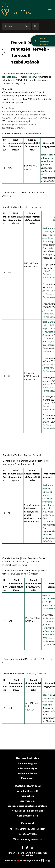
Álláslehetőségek (28, 768)
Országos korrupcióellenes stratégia (28, 806)
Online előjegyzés (27, 763)
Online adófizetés (28, 773)
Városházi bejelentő (28, 791)
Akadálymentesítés (27, 816)
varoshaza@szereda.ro (28, 839)
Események (27, 778)
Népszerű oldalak (28, 758)
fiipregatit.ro (27, 796)
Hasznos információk (28, 786)
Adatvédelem (27, 801)
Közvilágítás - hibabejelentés (28, 811)
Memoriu (47, 534)
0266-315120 (27, 834)
